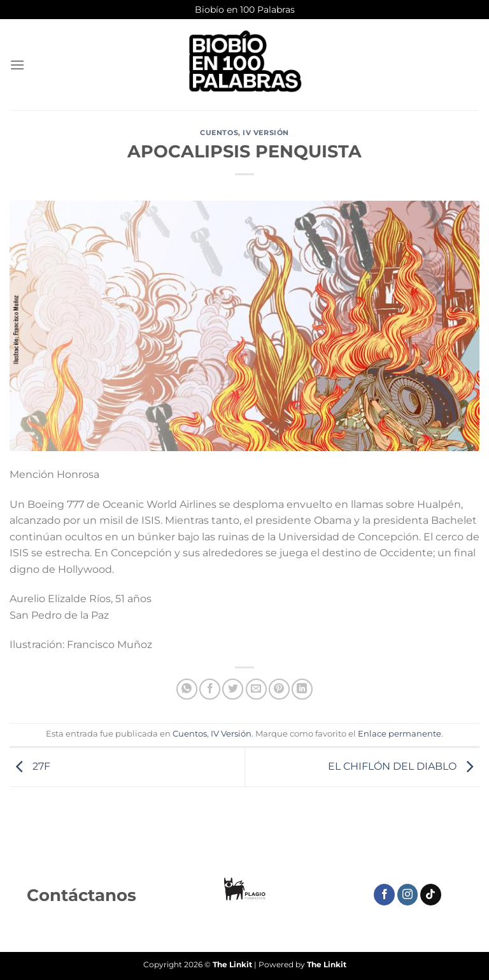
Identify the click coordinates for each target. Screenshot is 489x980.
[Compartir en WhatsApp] (187, 689)
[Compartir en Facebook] (210, 689)
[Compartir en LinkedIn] (302, 689)
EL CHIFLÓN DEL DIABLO (404, 766)
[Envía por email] (256, 689)
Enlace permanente (400, 734)
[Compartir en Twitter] (233, 689)
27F (30, 766)
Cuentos (219, 133)
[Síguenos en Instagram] (408, 895)
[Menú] (17, 65)
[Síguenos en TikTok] (431, 895)
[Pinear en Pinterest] (279, 689)
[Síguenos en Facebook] (384, 895)
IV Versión (266, 133)
